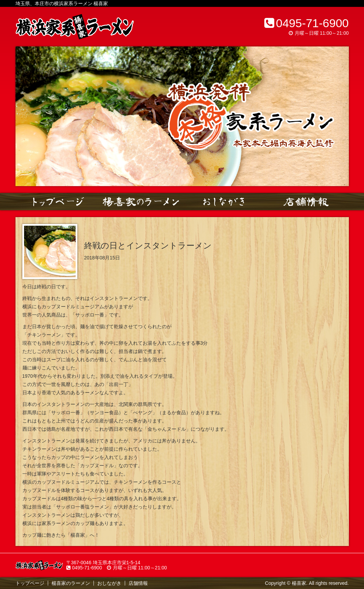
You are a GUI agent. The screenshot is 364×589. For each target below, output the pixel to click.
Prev (24, 116)
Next (340, 116)
